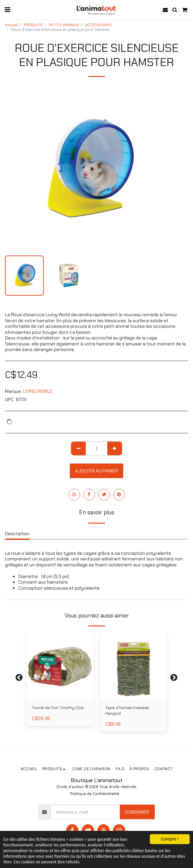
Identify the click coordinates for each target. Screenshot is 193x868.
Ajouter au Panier (96, 471)
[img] (60, 666)
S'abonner (137, 812)
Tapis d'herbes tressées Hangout (127, 711)
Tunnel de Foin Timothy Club (58, 708)
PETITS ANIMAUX (64, 25)
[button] (7, 10)
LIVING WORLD (38, 391)
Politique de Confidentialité (95, 794)
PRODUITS (33, 25)
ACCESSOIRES (98, 25)
